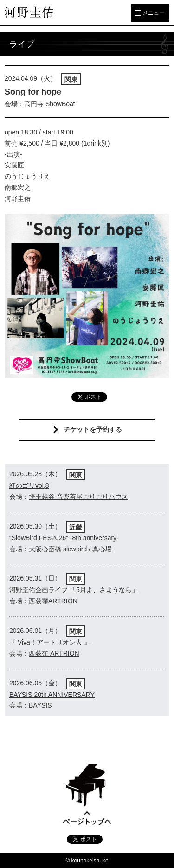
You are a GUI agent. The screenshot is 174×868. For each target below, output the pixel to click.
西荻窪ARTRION (53, 601)
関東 (71, 79)
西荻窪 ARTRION (54, 653)
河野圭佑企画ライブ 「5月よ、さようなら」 (74, 590)
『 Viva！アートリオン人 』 (50, 642)
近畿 (76, 527)
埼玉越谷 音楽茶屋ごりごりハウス (78, 497)
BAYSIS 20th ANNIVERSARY (52, 695)
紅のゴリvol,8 (29, 485)
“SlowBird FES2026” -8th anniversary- (64, 538)
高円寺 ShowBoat (50, 104)
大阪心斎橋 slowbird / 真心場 (70, 549)
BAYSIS (40, 705)
